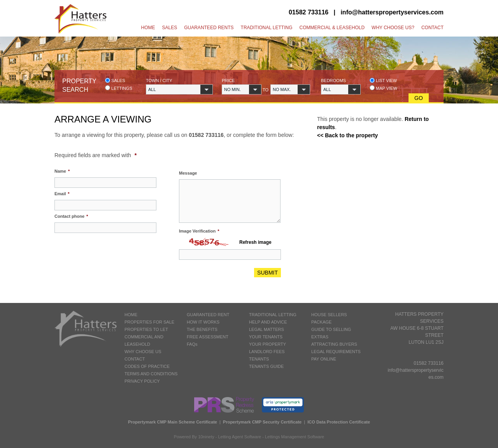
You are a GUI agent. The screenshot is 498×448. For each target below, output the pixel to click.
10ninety (206, 437)
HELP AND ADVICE (268, 322)
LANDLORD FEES (267, 352)
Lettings (119, 88)
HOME (131, 315)
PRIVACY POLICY (142, 381)
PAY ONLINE (324, 359)
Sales (170, 28)
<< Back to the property (347, 135)
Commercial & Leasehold (332, 28)
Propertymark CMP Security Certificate (262, 422)
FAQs (192, 344)
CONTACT (135, 359)
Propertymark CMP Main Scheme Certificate (173, 422)
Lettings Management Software (295, 437)
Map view (383, 88)
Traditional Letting (267, 28)
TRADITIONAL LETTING (273, 315)
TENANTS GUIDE (266, 366)
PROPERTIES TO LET (146, 329)
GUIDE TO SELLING (331, 329)
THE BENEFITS (202, 329)
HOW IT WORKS (203, 322)
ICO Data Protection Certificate (339, 422)
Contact (432, 28)
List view (383, 80)
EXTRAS (320, 337)
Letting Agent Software (240, 437)
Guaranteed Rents (209, 28)
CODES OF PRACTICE (147, 366)
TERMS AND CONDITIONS (151, 374)
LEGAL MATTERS (267, 329)
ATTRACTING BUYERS (334, 344)
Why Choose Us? (393, 28)
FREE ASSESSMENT (208, 337)
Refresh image (255, 242)
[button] (179, 89)
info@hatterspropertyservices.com (392, 12)
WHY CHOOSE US (143, 352)
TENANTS (259, 359)
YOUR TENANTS (266, 337)
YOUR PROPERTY (267, 344)
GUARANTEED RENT (208, 315)
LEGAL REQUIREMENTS (336, 352)
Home (148, 28)
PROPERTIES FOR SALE (149, 322)
